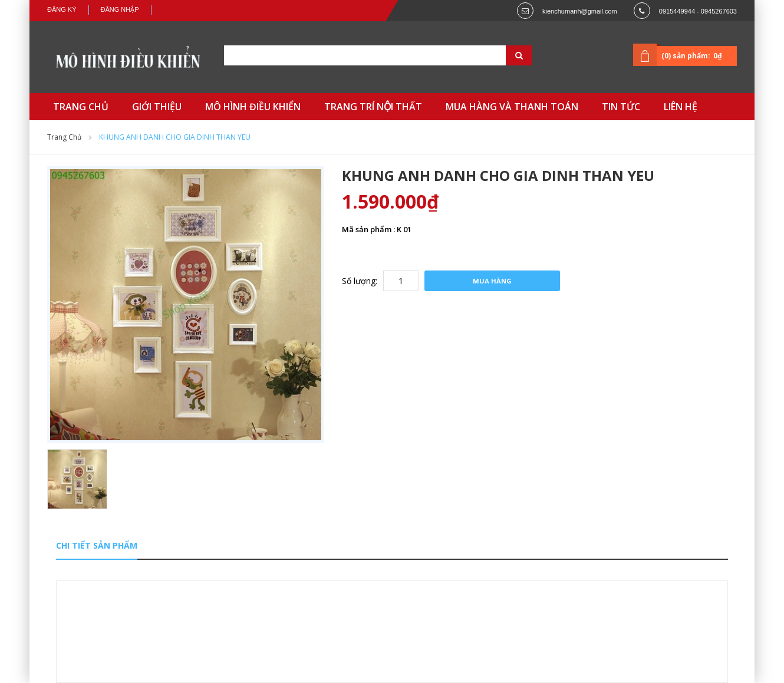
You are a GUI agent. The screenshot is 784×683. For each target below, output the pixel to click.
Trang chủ (64, 137)
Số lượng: (360, 281)
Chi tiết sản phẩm (97, 545)
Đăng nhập (120, 9)
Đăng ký (62, 9)
